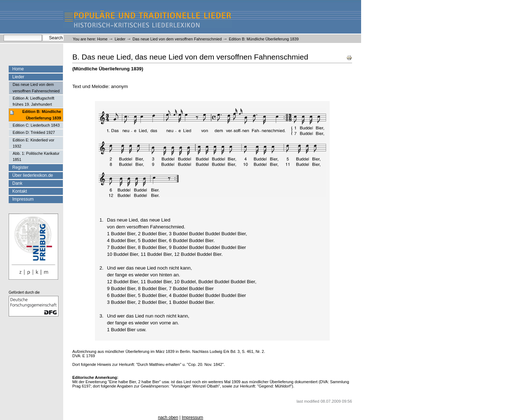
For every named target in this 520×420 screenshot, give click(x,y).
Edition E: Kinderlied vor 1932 (33, 143)
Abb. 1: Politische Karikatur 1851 (36, 156)
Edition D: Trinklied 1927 (34, 132)
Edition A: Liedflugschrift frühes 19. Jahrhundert (33, 101)
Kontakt (20, 191)
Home (102, 39)
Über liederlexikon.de (33, 175)
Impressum (23, 199)
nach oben (168, 417)
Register (20, 167)
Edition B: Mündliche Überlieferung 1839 (42, 115)
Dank (17, 183)
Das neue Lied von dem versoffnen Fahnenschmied (177, 39)
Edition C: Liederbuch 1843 (36, 125)
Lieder (120, 39)
